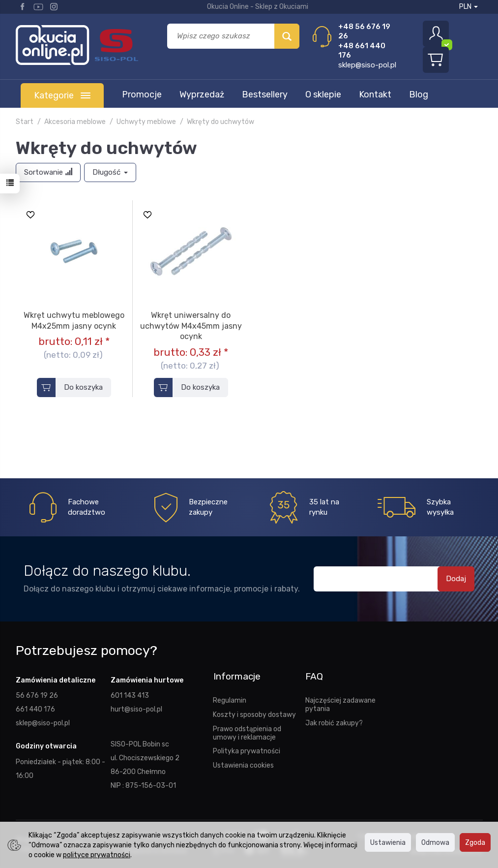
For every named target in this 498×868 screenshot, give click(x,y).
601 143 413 (130, 695)
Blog (419, 94)
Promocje (142, 94)
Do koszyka (83, 387)
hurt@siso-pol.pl (136, 709)
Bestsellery (265, 94)
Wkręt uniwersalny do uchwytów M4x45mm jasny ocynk (191, 326)
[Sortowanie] (48, 172)
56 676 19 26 (37, 695)
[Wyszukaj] (287, 36)
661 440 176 (35, 709)
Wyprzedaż (202, 94)
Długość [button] (110, 172)
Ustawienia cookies (243, 764)
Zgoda (475, 842)
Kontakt (375, 94)
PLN (469, 7)
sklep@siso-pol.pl (367, 65)
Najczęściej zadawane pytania (340, 703)
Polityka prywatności (247, 750)
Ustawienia (388, 842)
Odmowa (435, 842)
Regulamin (230, 699)
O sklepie (323, 94)
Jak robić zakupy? (334, 722)
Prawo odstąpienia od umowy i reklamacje (247, 732)
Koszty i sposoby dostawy (254, 713)
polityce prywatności (97, 855)
